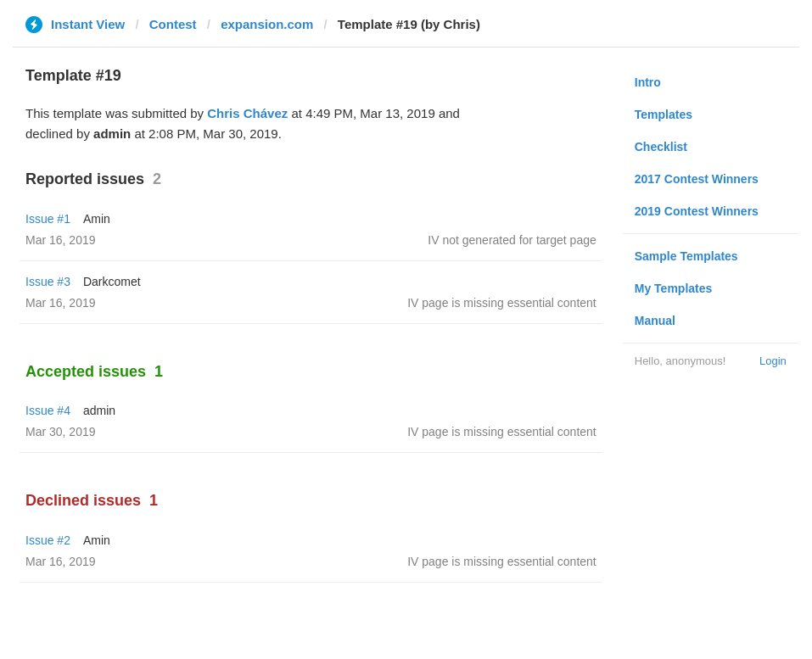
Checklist (661, 147)
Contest (173, 24)
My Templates (674, 288)
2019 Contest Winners (697, 211)
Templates (664, 114)
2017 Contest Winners (697, 179)
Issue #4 (48, 410)
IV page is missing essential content (502, 303)
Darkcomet (112, 282)
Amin (97, 219)
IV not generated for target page (512, 240)
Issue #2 (48, 540)
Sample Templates (686, 256)
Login (773, 361)
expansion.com (267, 24)
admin (99, 410)
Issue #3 (48, 282)
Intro (648, 82)
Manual (655, 321)
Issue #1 (48, 219)
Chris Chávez (247, 113)
